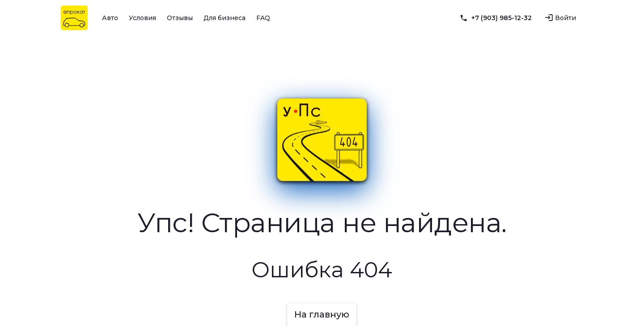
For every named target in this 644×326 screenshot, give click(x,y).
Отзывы (180, 18)
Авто (110, 18)
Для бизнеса (225, 18)
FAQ (263, 18)
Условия (142, 18)
